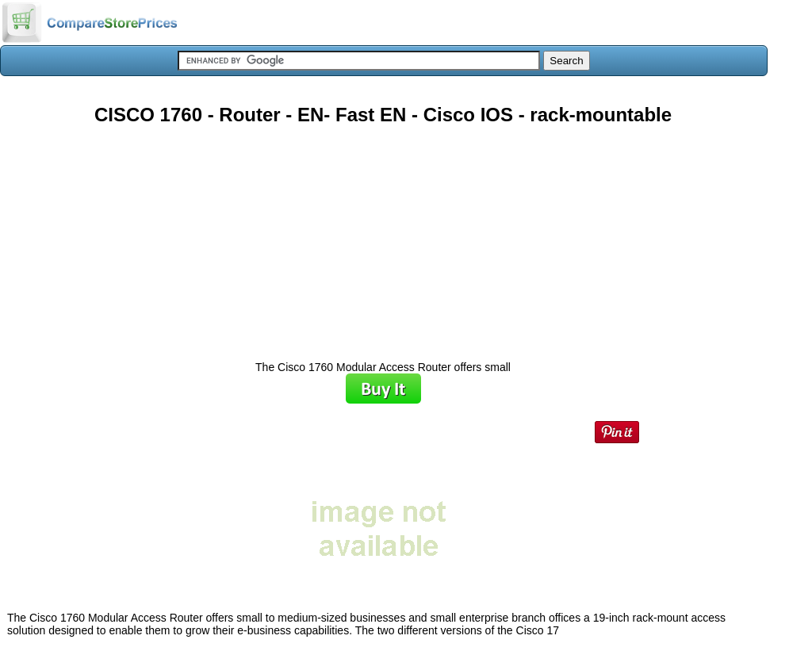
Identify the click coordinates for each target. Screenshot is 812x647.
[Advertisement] (383, 237)
